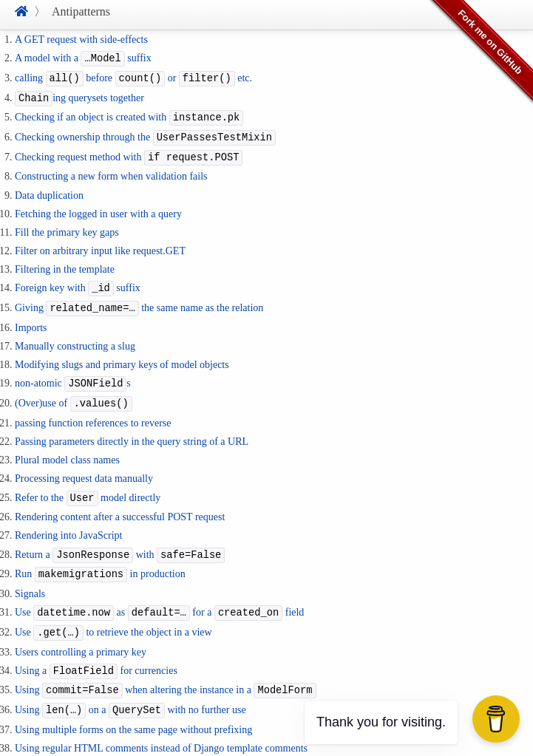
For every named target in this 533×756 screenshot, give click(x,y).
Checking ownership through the (145, 133)
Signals (30, 579)
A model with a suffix (83, 58)
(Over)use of (74, 394)
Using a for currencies (96, 654)
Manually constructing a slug (75, 337)
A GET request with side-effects (81, 40)
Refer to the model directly (88, 487)
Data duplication (49, 189)
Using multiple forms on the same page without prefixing (133, 710)
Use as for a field (159, 598)
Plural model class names (67, 449)
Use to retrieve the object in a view (113, 617)
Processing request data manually (84, 467)
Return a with (120, 542)
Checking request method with (129, 151)
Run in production (100, 561)
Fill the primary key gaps (67, 226)
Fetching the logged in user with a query (98, 207)
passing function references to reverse (93, 412)
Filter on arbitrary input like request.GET (100, 244)
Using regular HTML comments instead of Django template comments (161, 728)
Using (93, 747)
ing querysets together (79, 96)
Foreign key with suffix (78, 281)
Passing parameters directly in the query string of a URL (132, 430)
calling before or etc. (133, 76)
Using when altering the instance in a (166, 672)
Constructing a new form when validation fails (111, 170)
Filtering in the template (65, 263)
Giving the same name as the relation (139, 300)
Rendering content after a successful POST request (120, 505)
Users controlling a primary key (81, 635)
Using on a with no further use (130, 691)
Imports (31, 319)
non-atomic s (73, 374)
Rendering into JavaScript (68, 524)
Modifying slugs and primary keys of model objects (122, 356)
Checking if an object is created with (129, 114)
